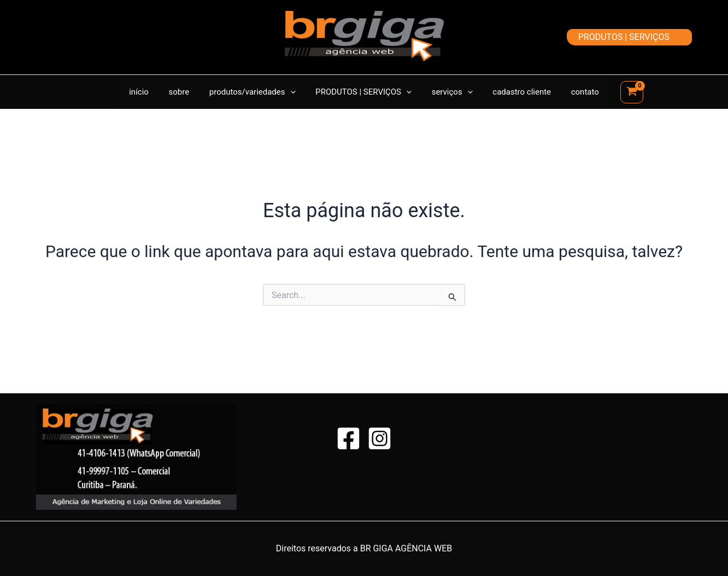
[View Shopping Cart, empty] (619, 92)
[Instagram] (380, 438)
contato (574, 92)
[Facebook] (348, 438)
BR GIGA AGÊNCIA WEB (406, 548)
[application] (294, 92)
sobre (186, 92)
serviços (448, 92)
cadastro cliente (515, 92)
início (150, 92)
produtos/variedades (256, 92)
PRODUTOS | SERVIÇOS (363, 92)
